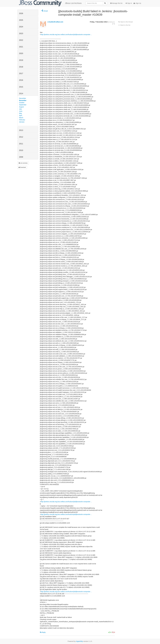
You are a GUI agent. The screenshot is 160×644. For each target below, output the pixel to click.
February (22, 120)
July (20, 109)
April (21, 115)
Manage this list (116, 3)
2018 (21, 67)
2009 (21, 157)
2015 (21, 87)
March (21, 118)
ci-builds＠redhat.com (55, 22)
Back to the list (124, 25)
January (22, 122)
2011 (21, 144)
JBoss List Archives (50, 3)
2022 (21, 40)
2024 (21, 27)
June (21, 111)
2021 (21, 47)
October (22, 103)
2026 (21, 13)
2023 (21, 34)
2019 (21, 60)
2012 (21, 137)
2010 (21, 150)
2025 (21, 20)
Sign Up (137, 3)
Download (22, 167)
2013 (21, 130)
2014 (21, 94)
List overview (23, 163)
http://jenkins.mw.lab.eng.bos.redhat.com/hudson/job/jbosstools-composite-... (66, 35)
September (23, 105)
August (21, 107)
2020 (21, 53)
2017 (21, 73)
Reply (43, 632)
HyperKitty (80, 641)
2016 (21, 80)
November (23, 100)
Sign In (129, 3)
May (20, 113)
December (23, 98)
